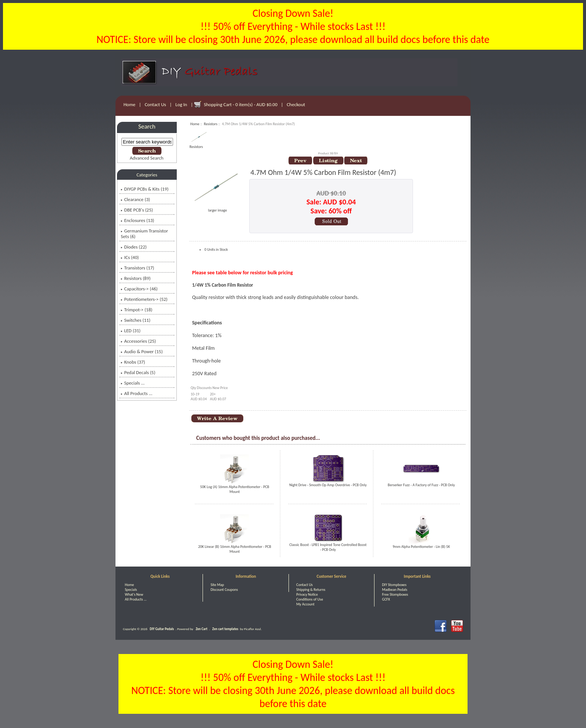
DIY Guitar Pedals (162, 629)
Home (130, 104)
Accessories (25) (138, 341)
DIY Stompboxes (394, 585)
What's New (134, 594)
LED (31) (131, 331)
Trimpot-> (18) (137, 310)
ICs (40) (130, 257)
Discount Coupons (224, 590)
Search (147, 127)
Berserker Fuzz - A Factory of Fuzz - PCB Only (421, 485)
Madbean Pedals (394, 590)
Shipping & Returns (311, 590)
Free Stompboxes (395, 594)
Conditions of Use (310, 599)
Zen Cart (202, 629)
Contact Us (155, 104)
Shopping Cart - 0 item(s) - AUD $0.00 (241, 104)
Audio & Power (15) (142, 351)
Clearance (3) (135, 199)
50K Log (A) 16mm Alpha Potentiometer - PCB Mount (235, 489)
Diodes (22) (134, 247)
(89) (136, 278)
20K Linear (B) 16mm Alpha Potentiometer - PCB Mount (235, 549)
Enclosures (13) (137, 220)
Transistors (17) (137, 268)
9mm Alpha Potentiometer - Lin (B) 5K (421, 547)
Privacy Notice (307, 594)
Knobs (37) (133, 362)
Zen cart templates (225, 629)
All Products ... (137, 393)
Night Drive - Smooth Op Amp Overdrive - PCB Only (328, 485)
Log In (181, 104)
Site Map (217, 585)
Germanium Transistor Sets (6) (144, 234)
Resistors (211, 124)
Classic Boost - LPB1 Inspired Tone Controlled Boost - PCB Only (328, 547)
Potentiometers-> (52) (144, 299)
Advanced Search (146, 158)
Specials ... (133, 383)
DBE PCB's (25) (137, 210)
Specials (131, 590)
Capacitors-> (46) (139, 289)
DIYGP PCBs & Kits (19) (145, 189)
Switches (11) (135, 320)
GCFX (386, 599)
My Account (306, 604)
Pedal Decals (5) (138, 372)
